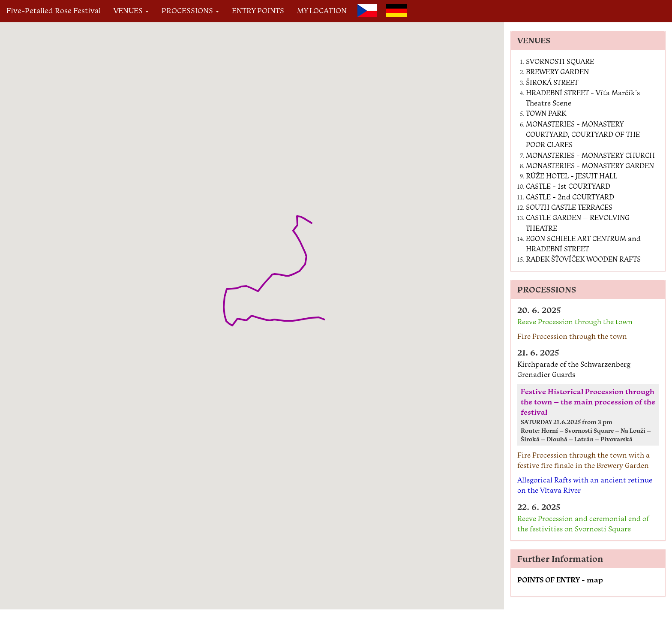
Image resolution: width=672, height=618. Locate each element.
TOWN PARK (546, 113)
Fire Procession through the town (572, 336)
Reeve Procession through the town (575, 322)
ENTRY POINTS (258, 11)
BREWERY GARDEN (557, 72)
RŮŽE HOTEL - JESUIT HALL (571, 176)
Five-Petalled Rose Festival (54, 11)
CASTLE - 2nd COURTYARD (570, 197)
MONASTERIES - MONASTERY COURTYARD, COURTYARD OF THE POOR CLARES (583, 134)
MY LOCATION (322, 11)
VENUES (131, 11)
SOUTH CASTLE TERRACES (569, 207)
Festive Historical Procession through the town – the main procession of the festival (588, 402)
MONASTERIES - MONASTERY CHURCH (590, 155)
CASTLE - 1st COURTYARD (568, 186)
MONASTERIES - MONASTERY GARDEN (590, 166)
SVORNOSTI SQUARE (560, 61)
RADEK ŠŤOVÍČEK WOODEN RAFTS (583, 259)
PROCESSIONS (190, 11)
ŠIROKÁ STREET (552, 82)
